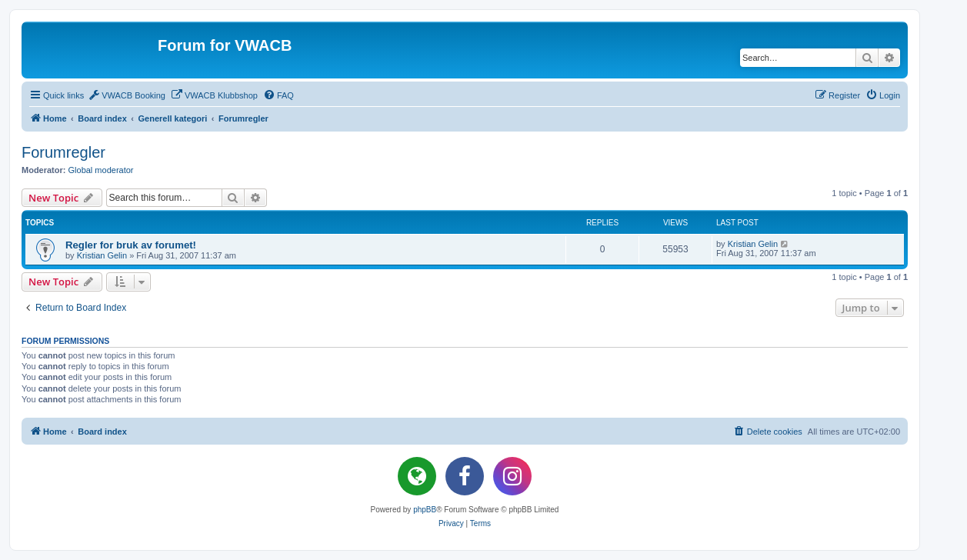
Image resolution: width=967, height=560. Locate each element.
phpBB (425, 510)
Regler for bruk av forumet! (131, 245)
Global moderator (101, 170)
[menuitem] (127, 95)
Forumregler (63, 152)
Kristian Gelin (102, 255)
